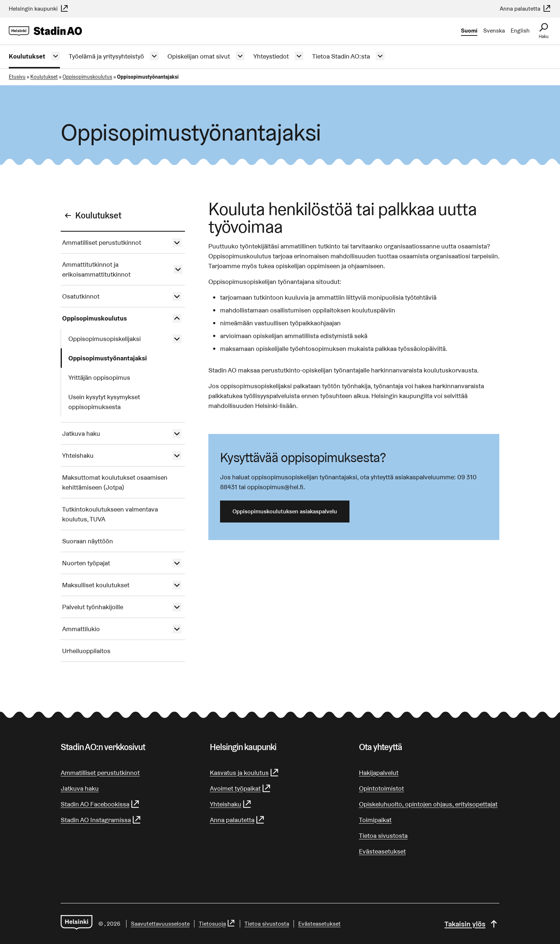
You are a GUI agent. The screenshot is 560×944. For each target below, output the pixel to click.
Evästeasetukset (382, 851)
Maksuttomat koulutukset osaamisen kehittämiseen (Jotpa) (115, 482)
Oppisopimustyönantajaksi (108, 358)
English (520, 31)
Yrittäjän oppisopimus (99, 377)
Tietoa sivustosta (383, 836)
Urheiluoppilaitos (86, 651)
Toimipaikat (375, 820)
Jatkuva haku (81, 433)
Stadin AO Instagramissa (101, 820)
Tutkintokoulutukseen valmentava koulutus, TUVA (110, 514)
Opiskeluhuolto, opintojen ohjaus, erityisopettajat (428, 804)
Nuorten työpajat (86, 563)
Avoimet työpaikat (241, 788)
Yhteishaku (78, 455)
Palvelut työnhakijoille (93, 607)
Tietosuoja (217, 924)
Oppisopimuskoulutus (87, 77)
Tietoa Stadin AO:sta (341, 56)
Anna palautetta (525, 9)
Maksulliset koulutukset (96, 585)
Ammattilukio (81, 629)
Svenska (494, 31)
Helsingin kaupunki (39, 9)
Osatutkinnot (81, 296)
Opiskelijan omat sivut (199, 56)
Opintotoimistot (381, 788)
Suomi (469, 31)
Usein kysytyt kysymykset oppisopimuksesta (104, 402)
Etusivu (17, 77)
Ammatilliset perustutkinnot (102, 242)
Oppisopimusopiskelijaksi (105, 339)
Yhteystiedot (271, 56)
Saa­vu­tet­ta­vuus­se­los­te (160, 924)
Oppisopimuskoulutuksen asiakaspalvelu (285, 511)
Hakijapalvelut (379, 773)
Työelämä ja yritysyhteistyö (106, 56)
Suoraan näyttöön (88, 541)
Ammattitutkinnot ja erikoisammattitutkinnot (96, 269)
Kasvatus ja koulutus (245, 773)
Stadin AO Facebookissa (100, 804)
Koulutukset (27, 56)
